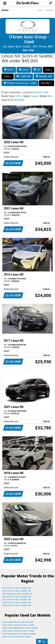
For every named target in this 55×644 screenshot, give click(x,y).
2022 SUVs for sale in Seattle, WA (17, 597)
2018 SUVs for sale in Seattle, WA (17, 605)
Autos (5, 10)
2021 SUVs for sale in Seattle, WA (17, 600)
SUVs (9, 70)
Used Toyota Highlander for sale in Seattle (20, 628)
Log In (40, 10)
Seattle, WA (44, 76)
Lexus (24, 70)
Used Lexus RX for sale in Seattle (16, 637)
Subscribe (49, 10)
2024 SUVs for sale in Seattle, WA (17, 588)
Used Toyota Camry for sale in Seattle (18, 625)
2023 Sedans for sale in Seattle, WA (17, 594)
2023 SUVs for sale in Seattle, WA (17, 591)
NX (37, 70)
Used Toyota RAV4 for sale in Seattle (18, 622)
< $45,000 (24, 76)
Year (49, 70)
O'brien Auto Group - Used (20, 83)
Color (8, 76)
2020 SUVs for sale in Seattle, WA (17, 602)
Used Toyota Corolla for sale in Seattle (18, 631)
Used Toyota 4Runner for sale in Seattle (19, 634)
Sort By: (46, 83)
